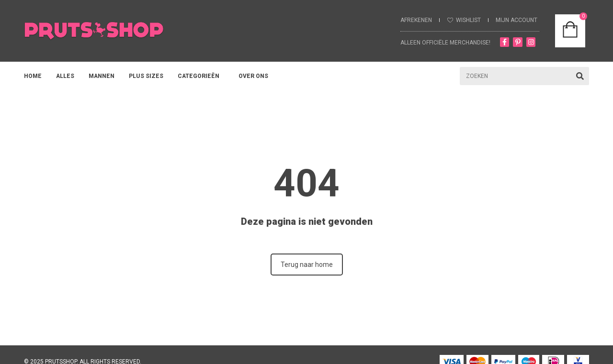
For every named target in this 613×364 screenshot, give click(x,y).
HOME (33, 76)
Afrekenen (416, 20)
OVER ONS (256, 76)
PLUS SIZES (146, 76)
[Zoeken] (580, 76)
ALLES (65, 76)
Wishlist (468, 20)
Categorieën (201, 76)
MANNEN (102, 76)
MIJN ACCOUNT (517, 20)
